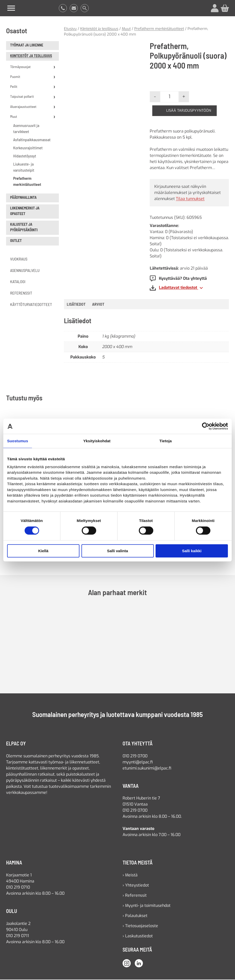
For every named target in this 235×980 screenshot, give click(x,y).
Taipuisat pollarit (22, 97)
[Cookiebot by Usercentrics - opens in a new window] (206, 426)
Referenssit (21, 293)
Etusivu (70, 29)
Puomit (15, 77)
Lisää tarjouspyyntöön (189, 111)
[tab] (98, 305)
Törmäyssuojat (20, 67)
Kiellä (43, 551)
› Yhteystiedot (136, 886)
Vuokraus (19, 259)
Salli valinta (118, 551)
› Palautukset (135, 916)
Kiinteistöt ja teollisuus (31, 56)
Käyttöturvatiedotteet (31, 305)
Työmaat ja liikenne (27, 46)
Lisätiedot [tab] (76, 305)
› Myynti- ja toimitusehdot (147, 906)
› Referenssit (135, 896)
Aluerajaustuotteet (23, 107)
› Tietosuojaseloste (140, 926)
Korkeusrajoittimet (28, 148)
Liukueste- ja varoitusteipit (24, 167)
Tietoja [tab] (166, 441)
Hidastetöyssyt (25, 156)
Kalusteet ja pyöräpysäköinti (24, 228)
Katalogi (18, 282)
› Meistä (130, 876)
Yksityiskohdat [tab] (97, 441)
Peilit (14, 87)
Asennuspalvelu (25, 271)
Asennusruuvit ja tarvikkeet (26, 129)
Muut (14, 117)
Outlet (16, 241)
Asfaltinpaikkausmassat (32, 140)
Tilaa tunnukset (190, 199)
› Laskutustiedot (138, 936)
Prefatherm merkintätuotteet (27, 182)
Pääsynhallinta (23, 198)
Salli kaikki (192, 551)
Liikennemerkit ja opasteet (25, 212)
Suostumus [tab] (18, 441)
